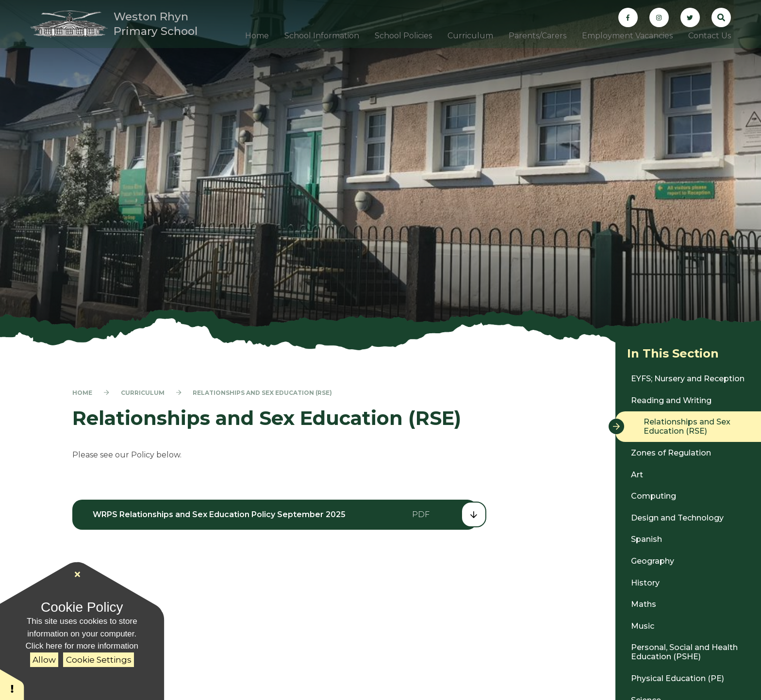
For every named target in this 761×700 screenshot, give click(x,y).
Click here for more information (82, 646)
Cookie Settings (99, 660)
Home (82, 393)
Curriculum (143, 393)
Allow (44, 660)
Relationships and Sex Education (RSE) (262, 393)
